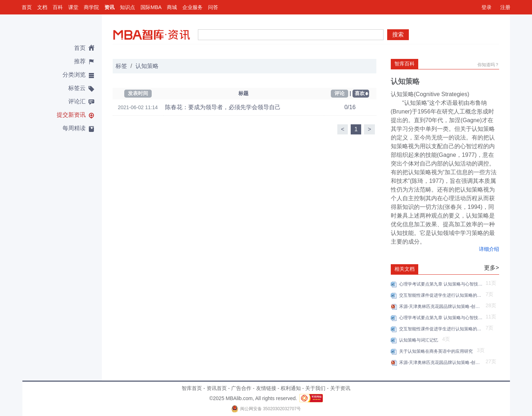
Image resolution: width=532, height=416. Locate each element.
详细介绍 (489, 249)
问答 (213, 7)
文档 (42, 7)
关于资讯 (340, 388)
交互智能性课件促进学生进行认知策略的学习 (442, 295)
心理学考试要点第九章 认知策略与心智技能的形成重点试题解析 (442, 284)
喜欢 (360, 93)
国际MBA (151, 7)
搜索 (398, 35)
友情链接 (266, 388)
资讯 (109, 7)
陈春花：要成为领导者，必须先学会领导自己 (223, 107)
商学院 (91, 7)
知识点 (127, 7)
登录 (486, 7)
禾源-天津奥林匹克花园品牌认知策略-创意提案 (442, 306)
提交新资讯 (71, 115)
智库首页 (192, 388)
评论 (339, 93)
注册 (505, 7)
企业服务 (193, 7)
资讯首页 (217, 388)
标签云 (77, 88)
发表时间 (138, 93)
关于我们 (315, 388)
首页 (27, 7)
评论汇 (77, 101)
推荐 (80, 61)
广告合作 (241, 388)
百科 (58, 7)
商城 (172, 7)
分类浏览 (74, 75)
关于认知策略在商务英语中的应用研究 (437, 351)
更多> (491, 268)
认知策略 (147, 66)
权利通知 (291, 388)
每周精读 (74, 128)
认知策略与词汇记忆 (420, 340)
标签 (121, 66)
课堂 (73, 7)
